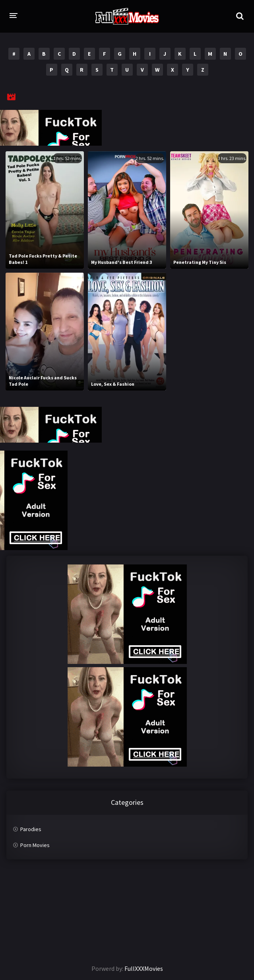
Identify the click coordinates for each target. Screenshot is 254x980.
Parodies (31, 829)
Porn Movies (35, 845)
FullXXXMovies (144, 968)
